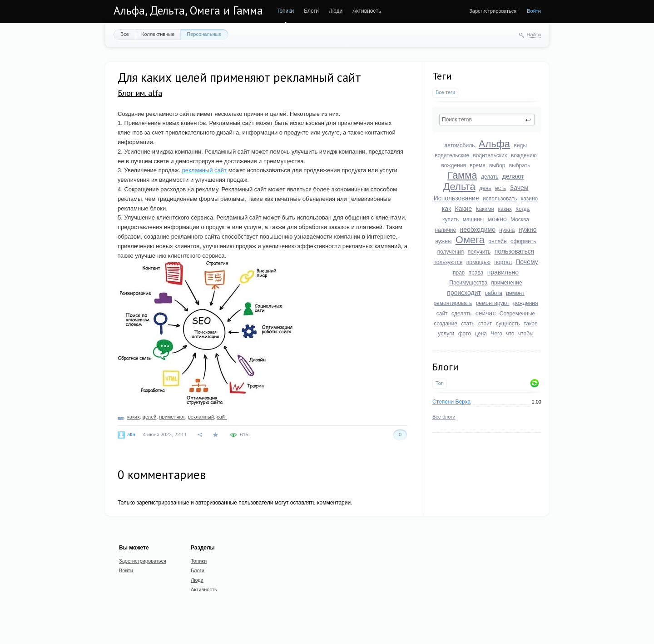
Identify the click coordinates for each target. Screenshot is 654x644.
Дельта (459, 187)
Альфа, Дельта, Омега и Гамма (188, 10)
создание (446, 324)
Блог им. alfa (140, 93)
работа (493, 293)
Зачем (519, 188)
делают (513, 176)
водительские (452, 155)
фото (465, 334)
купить (451, 220)
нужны (443, 241)
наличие (445, 230)
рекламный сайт (204, 170)
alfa (131, 434)
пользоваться (515, 251)
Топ (440, 383)
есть (500, 188)
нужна (507, 230)
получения (451, 252)
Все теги (445, 92)
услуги (446, 334)
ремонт (515, 293)
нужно (528, 230)
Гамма (462, 175)
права (476, 273)
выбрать (520, 165)
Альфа (494, 144)
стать (468, 324)
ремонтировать (453, 303)
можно (497, 219)
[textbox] (487, 120)
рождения (526, 303)
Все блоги (444, 417)
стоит (485, 324)
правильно (503, 272)
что (510, 334)
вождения (454, 165)
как (446, 209)
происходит (464, 293)
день (485, 188)
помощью (478, 262)
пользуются (448, 262)
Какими (485, 209)
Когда (523, 209)
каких (505, 209)
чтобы (526, 334)
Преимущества (468, 283)
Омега (470, 240)
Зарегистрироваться (493, 11)
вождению (524, 155)
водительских (490, 155)
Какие (464, 209)
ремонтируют (493, 303)
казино (530, 199)
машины (473, 220)
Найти (534, 35)
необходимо (478, 230)
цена (481, 334)
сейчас (486, 313)
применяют (172, 417)
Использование (456, 198)
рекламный (201, 417)
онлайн (497, 241)
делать (490, 177)
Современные (518, 314)
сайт (442, 314)
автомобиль (460, 145)
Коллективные (158, 34)
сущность (508, 324)
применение (507, 283)
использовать (500, 199)
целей (150, 417)
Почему (527, 262)
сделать (461, 314)
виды (520, 145)
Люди (336, 11)
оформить (523, 241)
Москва (520, 220)
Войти (534, 11)
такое (531, 324)
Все (125, 34)
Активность (367, 11)
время (477, 165)
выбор (497, 165)
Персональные (204, 34)
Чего (496, 334)
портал (503, 262)
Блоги (311, 11)
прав (459, 273)
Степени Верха (451, 402)
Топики (285, 11)
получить (479, 252)
